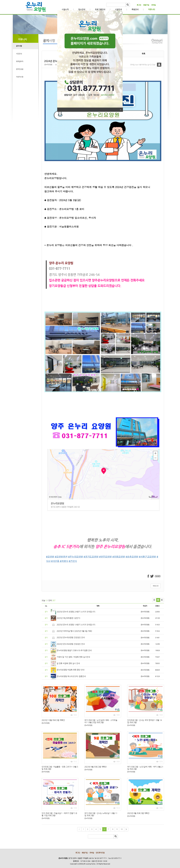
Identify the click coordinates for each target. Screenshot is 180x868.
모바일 (153, 5)
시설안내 (118, 9)
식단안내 (19, 54)
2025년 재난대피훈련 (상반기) (68, 618)
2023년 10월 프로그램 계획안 (53, 720)
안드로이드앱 (100, 853)
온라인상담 (20, 69)
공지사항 (19, 46)
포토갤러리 (20, 61)
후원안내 (135, 9)
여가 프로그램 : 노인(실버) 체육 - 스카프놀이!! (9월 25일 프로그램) (101, 721)
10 (122, 829)
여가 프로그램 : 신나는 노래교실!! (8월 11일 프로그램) (101, 814)
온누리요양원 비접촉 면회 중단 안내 (70, 670)
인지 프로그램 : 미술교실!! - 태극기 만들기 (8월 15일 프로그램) (59, 814)
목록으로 (156, 586)
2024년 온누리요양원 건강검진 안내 (71, 644)
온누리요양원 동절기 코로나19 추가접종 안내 (74, 650)
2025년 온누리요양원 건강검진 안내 (71, 637)
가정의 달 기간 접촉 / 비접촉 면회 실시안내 (73, 657)
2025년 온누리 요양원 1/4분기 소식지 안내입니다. (76, 625)
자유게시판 (20, 77)
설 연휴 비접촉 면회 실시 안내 (68, 663)
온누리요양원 (48, 65)
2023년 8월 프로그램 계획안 (138, 813)
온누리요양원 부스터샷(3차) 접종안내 (71, 676)
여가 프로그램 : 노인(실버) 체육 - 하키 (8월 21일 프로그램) (145, 768)
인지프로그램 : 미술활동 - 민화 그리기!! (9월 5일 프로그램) (60, 768)
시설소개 (65, 9)
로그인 (139, 5)
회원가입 (146, 5)
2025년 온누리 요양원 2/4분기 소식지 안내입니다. (76, 612)
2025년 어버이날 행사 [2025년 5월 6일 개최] (74, 631)
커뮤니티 (152, 9)
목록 (143, 54)
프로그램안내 (100, 9)
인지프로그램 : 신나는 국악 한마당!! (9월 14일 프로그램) (145, 721)
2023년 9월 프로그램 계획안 (95, 767)
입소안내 (82, 9)
